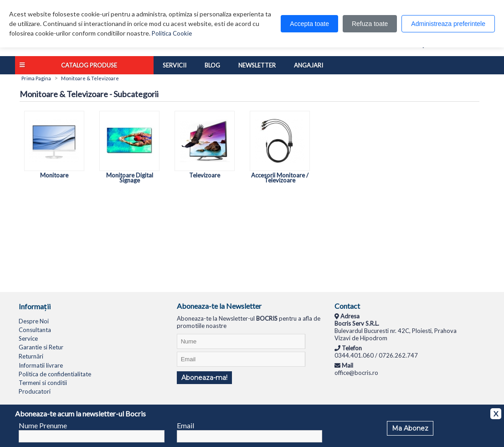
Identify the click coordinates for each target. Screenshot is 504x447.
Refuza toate (370, 24)
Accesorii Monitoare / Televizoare (280, 175)
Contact (347, 306)
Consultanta (35, 330)
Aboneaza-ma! (204, 378)
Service (28, 338)
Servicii (175, 65)
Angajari (309, 65)
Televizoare (205, 173)
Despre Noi (34, 321)
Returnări (31, 356)
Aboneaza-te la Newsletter (219, 306)
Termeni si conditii (43, 383)
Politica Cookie (172, 33)
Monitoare (54, 173)
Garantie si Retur (41, 347)
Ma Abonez (410, 428)
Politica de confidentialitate (55, 374)
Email (185, 425)
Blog (212, 65)
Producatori (35, 391)
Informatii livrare (41, 365)
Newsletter (257, 65)
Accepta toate (309, 24)
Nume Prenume (43, 425)
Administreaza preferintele (448, 24)
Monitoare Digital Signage (129, 175)
